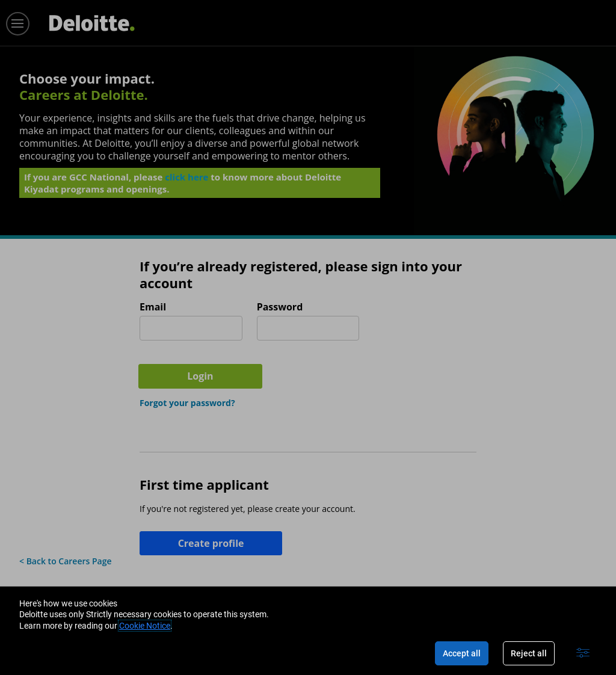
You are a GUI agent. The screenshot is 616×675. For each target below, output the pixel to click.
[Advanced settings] (583, 653)
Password (280, 307)
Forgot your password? (187, 355)
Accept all (462, 653)
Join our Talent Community (181, 557)
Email (153, 307)
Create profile (202, 496)
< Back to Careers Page (66, 513)
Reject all (529, 653)
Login (425, 327)
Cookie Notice (145, 626)
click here (186, 181)
